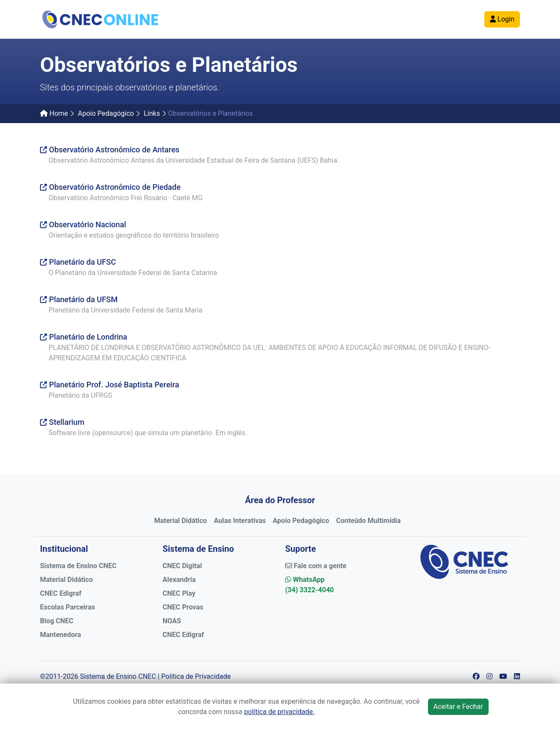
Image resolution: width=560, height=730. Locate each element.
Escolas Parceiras (68, 607)
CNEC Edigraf (61, 593)
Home (54, 113)
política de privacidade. (280, 712)
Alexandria (179, 580)
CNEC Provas (183, 607)
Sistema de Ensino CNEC (78, 566)
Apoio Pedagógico (106, 113)
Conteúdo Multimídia (368, 521)
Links (152, 113)
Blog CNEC (57, 621)
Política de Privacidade (196, 676)
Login (502, 19)
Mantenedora (60, 635)
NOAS (172, 621)
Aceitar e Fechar (458, 707)
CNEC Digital (182, 566)
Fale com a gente (316, 566)
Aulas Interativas (240, 521)
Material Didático (180, 521)
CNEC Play (179, 593)
